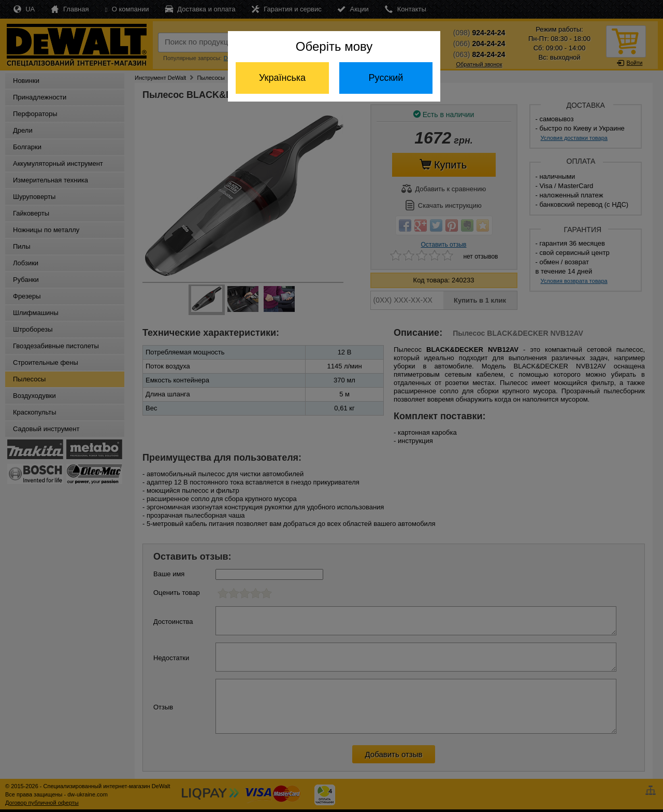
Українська (282, 78)
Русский (386, 78)
